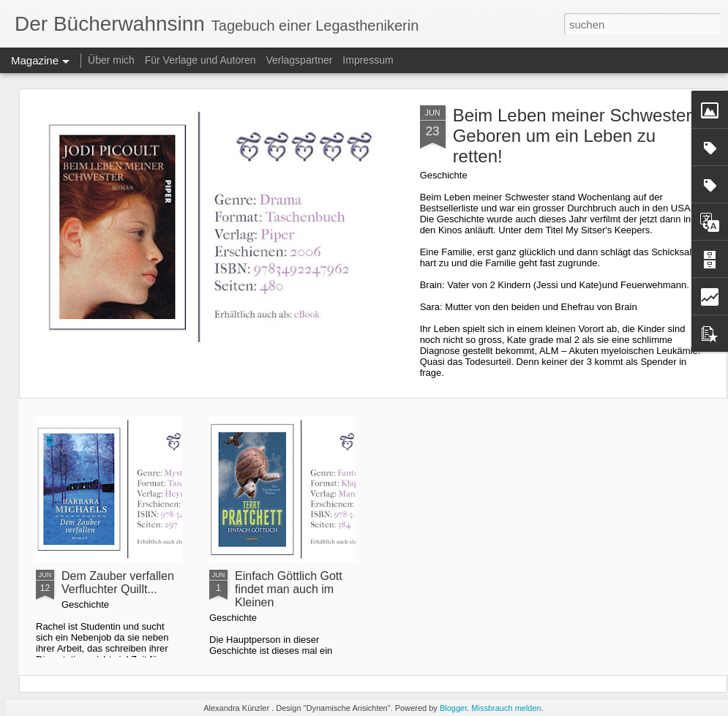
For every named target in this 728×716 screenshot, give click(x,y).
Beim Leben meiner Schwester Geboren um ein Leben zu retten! (573, 136)
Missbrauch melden (506, 708)
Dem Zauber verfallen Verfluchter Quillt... (118, 583)
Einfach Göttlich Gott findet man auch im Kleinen (289, 589)
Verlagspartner (299, 60)
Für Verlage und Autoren (202, 60)
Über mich (111, 60)
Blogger (453, 708)
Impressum (368, 60)
